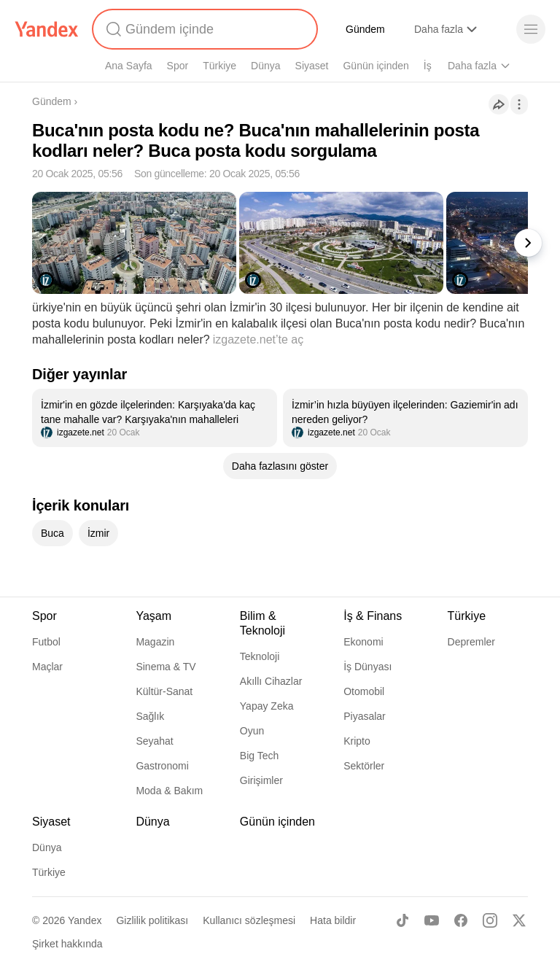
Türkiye (219, 66)
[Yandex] (47, 29)
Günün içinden (376, 66)
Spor (178, 66)
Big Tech (259, 756)
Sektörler (364, 766)
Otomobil (364, 691)
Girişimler (261, 780)
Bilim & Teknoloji (262, 623)
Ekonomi (363, 642)
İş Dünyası (367, 667)
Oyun (252, 731)
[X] (519, 920)
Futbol (46, 642)
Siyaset (312, 66)
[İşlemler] (519, 104)
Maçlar (47, 667)
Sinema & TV (166, 667)
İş (428, 66)
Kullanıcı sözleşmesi (249, 920)
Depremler (471, 642)
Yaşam (153, 616)
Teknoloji (260, 656)
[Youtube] (432, 920)
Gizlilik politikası (152, 920)
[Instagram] (490, 920)
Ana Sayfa (129, 66)
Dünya (265, 66)
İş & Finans (373, 616)
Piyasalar (365, 716)
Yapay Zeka (267, 706)
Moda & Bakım (169, 791)
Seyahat (154, 741)
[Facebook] (461, 920)
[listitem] (155, 418)
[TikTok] (402, 920)
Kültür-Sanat (164, 691)
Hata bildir (333, 920)
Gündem (365, 29)
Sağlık (150, 716)
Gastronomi (162, 766)
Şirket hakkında (67, 944)
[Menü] (531, 29)
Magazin (155, 642)
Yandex (85, 920)
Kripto (357, 741)
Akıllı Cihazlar (271, 681)
